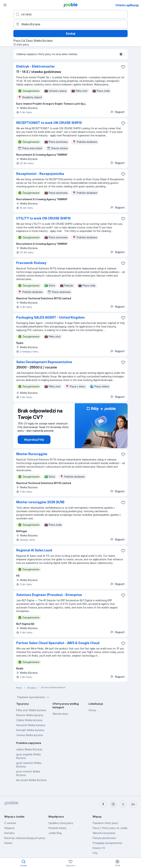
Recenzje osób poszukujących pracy (25, 838)
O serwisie (10, 823)
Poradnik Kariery (57, 828)
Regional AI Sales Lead (34, 550)
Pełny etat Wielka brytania (31, 710)
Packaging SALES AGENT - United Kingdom (51, 317)
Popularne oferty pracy (105, 823)
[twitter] (123, 804)
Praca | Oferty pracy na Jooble (110, 828)
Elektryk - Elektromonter (36, 66)
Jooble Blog (55, 833)
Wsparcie (9, 828)
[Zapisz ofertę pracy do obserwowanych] (123, 67)
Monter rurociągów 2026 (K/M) (40, 502)
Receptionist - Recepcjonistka (40, 174)
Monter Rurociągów (32, 454)
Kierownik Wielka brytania (31, 725)
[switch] (122, 54)
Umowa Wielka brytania (30, 735)
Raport (117, 112)
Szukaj (70, 34)
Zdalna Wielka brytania (29, 720)
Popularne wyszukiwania (34, 697)
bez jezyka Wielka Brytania (31, 780)
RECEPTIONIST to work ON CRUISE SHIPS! (49, 123)
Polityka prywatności (104, 838)
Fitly (95, 853)
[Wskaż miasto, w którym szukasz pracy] (70, 24)
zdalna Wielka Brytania (29, 749)
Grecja (92, 710)
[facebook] (103, 804)
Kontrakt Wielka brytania (30, 730)
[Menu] (5, 5)
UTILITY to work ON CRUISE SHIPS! (43, 218)
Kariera (8, 843)
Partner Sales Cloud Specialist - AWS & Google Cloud (58, 643)
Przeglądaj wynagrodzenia (107, 843)
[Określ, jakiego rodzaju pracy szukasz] (70, 14)
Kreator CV (99, 848)
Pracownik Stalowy (31, 263)
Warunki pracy (60, 714)
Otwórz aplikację (127, 5)
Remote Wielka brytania (30, 715)
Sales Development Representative (44, 362)
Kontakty (9, 833)
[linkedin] (133, 804)
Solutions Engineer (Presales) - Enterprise (49, 595)
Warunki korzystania (104, 833)
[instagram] (113, 804)
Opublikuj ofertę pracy (61, 823)
